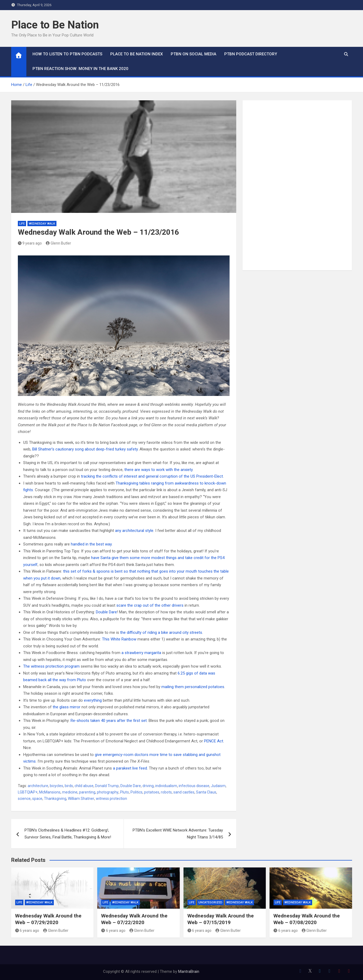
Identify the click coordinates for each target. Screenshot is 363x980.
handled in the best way (91, 544)
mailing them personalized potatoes (193, 687)
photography (108, 792)
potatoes (152, 792)
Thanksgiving (55, 799)
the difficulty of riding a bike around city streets (161, 632)
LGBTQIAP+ (28, 792)
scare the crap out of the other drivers (150, 605)
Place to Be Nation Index (136, 54)
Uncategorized (210, 902)
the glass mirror (67, 707)
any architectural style (134, 531)
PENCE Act (214, 741)
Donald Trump (107, 786)
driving (148, 786)
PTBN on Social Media (193, 54)
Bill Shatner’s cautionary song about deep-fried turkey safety (85, 449)
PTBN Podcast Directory (251, 54)
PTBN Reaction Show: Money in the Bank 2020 (80, 69)
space (37, 799)
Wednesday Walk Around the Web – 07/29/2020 (48, 919)
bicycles (56, 786)
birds (69, 786)
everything (93, 700)
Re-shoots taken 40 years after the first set (109, 721)
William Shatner (81, 799)
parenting (87, 792)
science (24, 799)
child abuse (84, 786)
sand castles (184, 792)
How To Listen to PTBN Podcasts (67, 54)
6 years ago (27, 931)
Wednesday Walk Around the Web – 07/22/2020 (134, 919)
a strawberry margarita (141, 653)
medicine (70, 792)
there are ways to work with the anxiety (158, 470)
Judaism (218, 786)
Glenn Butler (58, 243)
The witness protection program (51, 666)
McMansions (50, 792)
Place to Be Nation (55, 25)
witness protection (111, 799)
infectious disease (194, 786)
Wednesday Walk (42, 224)
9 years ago (30, 243)
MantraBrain (189, 971)
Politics (136, 792)
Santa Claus (206, 792)
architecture (38, 786)
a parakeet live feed (130, 768)
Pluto (125, 792)
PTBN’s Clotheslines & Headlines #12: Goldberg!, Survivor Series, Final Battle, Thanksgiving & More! (68, 834)
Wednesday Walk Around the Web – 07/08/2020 (307, 919)
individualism (166, 786)
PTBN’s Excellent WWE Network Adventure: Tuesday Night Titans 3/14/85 (178, 834)
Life (22, 224)
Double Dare (106, 612)
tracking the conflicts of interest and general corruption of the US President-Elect (152, 476)
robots (166, 792)
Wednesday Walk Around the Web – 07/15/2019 (221, 919)
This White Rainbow (119, 639)
